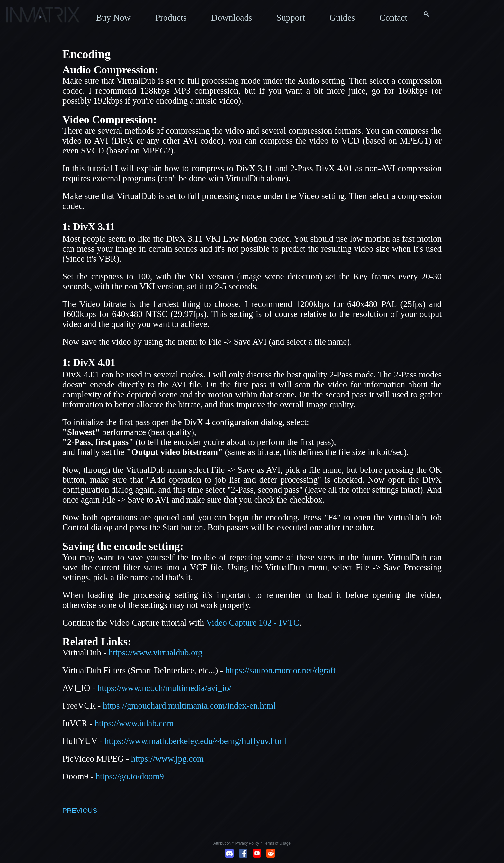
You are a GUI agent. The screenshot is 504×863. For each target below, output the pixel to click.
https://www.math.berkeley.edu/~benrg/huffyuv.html (195, 741)
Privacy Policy (247, 843)
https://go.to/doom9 (130, 776)
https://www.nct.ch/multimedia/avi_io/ (164, 688)
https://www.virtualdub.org (156, 653)
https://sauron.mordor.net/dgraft (280, 670)
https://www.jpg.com (167, 759)
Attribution (222, 843)
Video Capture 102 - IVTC (252, 623)
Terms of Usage (277, 843)
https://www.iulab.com (134, 723)
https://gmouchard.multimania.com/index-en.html (189, 706)
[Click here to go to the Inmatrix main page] (18, 17)
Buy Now (113, 18)
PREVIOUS (80, 810)
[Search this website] (464, 14)
